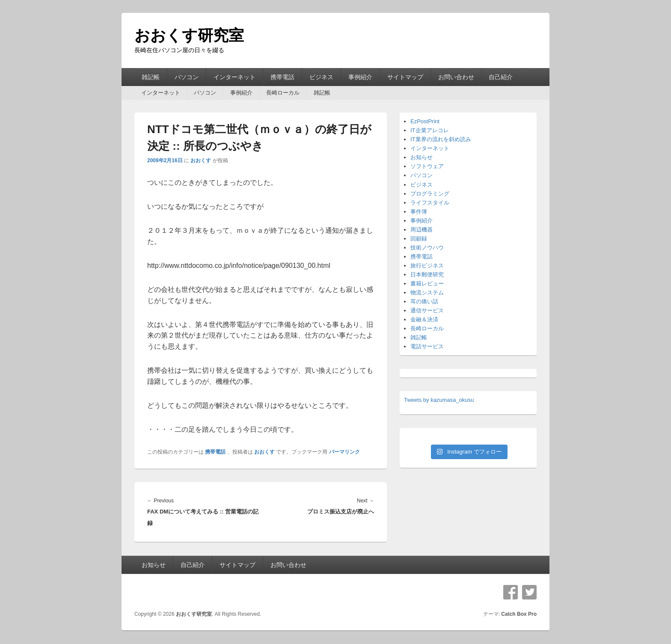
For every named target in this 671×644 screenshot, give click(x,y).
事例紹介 (360, 77)
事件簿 (419, 212)
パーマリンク (344, 452)
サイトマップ (405, 77)
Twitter (529, 592)
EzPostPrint (425, 121)
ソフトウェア (427, 166)
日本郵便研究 (427, 275)
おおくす (201, 160)
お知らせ (422, 157)
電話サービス (427, 346)
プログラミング (430, 194)
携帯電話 (282, 77)
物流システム (427, 292)
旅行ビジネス (427, 266)
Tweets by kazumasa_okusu (439, 400)
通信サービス (427, 310)
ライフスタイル (430, 203)
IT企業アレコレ (430, 130)
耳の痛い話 (424, 301)
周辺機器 (422, 230)
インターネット (235, 77)
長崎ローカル (283, 93)
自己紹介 (501, 77)
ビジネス (321, 77)
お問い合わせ (456, 77)
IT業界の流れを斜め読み (441, 139)
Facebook (511, 592)
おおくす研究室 (189, 35)
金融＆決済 (424, 319)
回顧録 (419, 239)
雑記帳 (151, 77)
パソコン (187, 77)
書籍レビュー (427, 283)
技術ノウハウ (427, 248)
